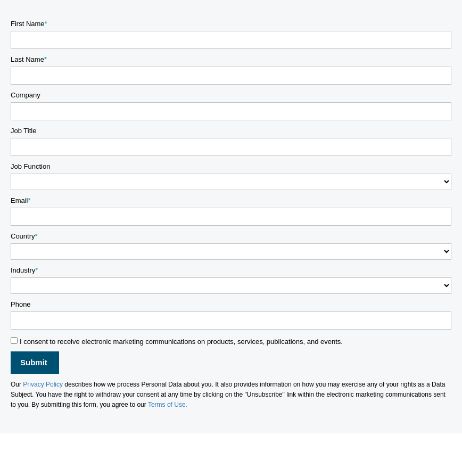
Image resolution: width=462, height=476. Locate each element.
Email (19, 200)
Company (26, 95)
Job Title (23, 131)
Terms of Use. (168, 405)
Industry (23, 270)
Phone (21, 304)
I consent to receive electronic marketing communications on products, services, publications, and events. (181, 342)
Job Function (30, 166)
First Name (28, 24)
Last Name (27, 59)
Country (23, 236)
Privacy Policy (43, 384)
